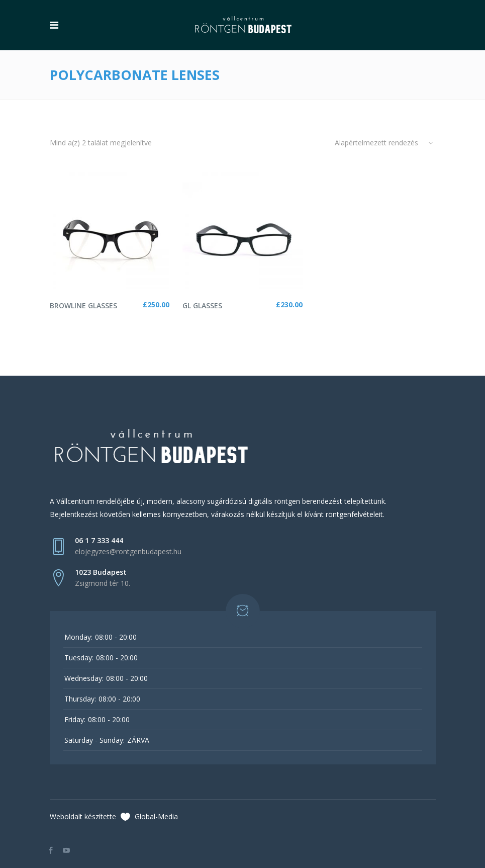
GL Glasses (202, 306)
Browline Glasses (83, 306)
